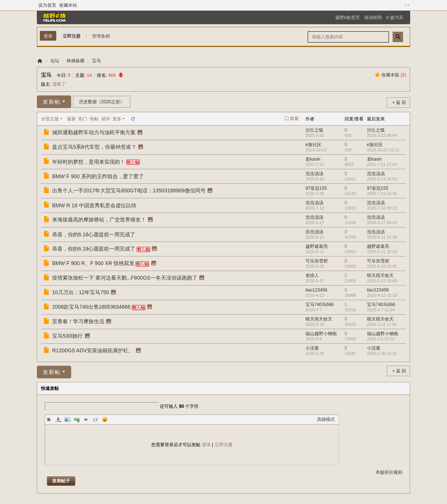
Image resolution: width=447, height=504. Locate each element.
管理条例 (101, 36)
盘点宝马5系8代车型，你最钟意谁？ (94, 147)
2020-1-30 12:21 (382, 353)
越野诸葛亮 (317, 246)
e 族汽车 (395, 18)
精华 (106, 119)
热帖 (94, 119)
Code (95, 419)
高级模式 (326, 419)
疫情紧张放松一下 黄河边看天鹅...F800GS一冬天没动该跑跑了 (125, 278)
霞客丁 (59, 84)
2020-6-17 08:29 (382, 223)
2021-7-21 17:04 (382, 164)
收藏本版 (394, 75)
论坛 (55, 61)
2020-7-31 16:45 (382, 193)
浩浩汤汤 (314, 174)
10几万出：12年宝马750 (81, 292)
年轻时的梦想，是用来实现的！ (89, 162)
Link (77, 419)
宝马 (96, 61)
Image (67, 419)
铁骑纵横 (76, 61)
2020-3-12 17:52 (382, 324)
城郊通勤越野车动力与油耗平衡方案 (94, 132)
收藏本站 (68, 5)
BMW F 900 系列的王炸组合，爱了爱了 (98, 176)
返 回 (401, 103)
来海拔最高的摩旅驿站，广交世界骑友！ (99, 220)
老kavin (313, 159)
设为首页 (47, 5)
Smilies (105, 419)
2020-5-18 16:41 (382, 266)
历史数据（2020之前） (102, 102)
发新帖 (52, 102)
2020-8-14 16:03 (382, 179)
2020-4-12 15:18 (382, 295)
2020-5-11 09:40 (382, 281)
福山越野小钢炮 (321, 334)
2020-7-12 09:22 (382, 208)
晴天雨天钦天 (380, 275)
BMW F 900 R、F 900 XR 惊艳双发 (93, 263)
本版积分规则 (389, 472)
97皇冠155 (316, 188)
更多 (117, 119)
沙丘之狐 (314, 130)
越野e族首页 (348, 18)
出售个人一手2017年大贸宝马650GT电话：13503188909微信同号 (129, 190)
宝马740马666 (320, 305)
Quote (86, 419)
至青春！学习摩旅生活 (78, 321)
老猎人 (312, 275)
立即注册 (72, 36)
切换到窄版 (407, 5)
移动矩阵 (373, 18)
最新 (72, 119)
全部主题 (50, 119)
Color (58, 419)
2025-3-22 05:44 (382, 135)
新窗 (294, 119)
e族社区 (313, 145)
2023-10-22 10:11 (383, 150)
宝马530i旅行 (67, 336)
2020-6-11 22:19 (382, 252)
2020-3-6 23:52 (381, 339)
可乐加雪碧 (317, 261)
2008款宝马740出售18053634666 (91, 307)
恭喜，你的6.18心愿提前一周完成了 (94, 234)
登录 (206, 445)
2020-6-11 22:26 (382, 237)
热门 (83, 119)
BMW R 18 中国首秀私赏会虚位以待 (94, 205)
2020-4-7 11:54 (381, 310)
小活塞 (312, 348)
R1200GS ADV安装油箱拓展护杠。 (93, 350)
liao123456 (316, 290)
